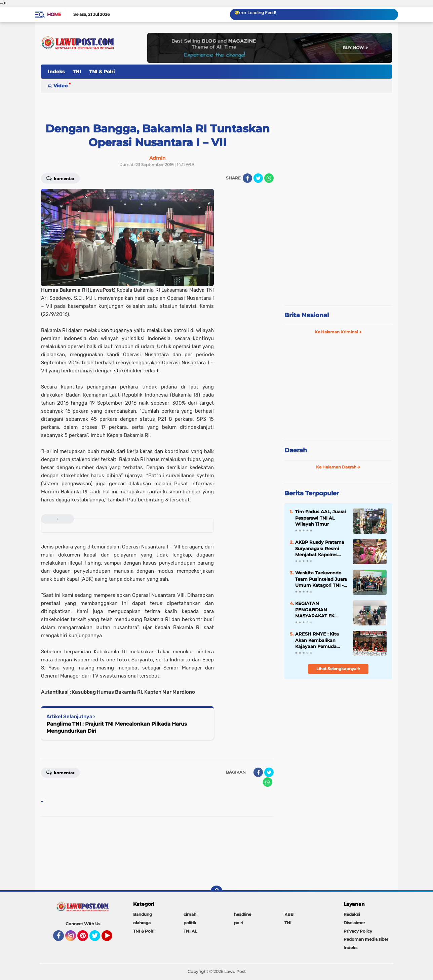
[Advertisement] (338, 255)
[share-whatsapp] (269, 178)
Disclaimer (354, 923)
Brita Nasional (307, 315)
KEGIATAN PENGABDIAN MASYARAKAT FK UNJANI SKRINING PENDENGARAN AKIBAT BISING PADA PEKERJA (320, 610)
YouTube (112, 939)
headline (243, 914)
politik (190, 923)
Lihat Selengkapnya (338, 669)
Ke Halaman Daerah (338, 467)
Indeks (56, 72)
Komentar (60, 178)
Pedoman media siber (366, 939)
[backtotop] (216, 892)
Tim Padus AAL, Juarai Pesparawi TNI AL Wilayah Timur (321, 518)
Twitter (98, 939)
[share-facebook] (247, 178)
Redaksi (352, 914)
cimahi (190, 914)
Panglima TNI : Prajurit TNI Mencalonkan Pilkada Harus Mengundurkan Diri (117, 727)
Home (54, 14)
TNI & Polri (102, 72)
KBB (289, 914)
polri (239, 923)
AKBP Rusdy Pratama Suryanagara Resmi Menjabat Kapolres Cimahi (320, 548)
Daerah (296, 450)
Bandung (143, 914)
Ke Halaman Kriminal (338, 332)
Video (61, 86)
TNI (77, 72)
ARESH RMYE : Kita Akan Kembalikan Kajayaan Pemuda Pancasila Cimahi (317, 640)
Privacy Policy (358, 931)
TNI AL (190, 931)
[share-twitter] (258, 178)
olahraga (142, 923)
